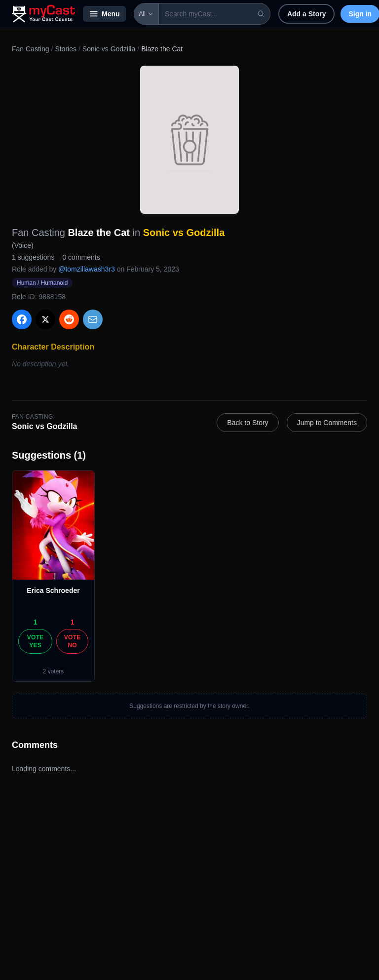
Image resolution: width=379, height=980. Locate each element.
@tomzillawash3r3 (87, 269)
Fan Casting (30, 49)
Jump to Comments (327, 423)
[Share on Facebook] (22, 319)
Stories (66, 49)
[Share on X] (45, 319)
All (146, 14)
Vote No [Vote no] (73, 641)
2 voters (54, 671)
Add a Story (307, 14)
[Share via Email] (93, 319)
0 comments (81, 257)
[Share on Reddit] (69, 319)
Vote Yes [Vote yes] (36, 641)
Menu (104, 14)
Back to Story (247, 423)
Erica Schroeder (53, 590)
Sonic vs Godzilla (109, 49)
